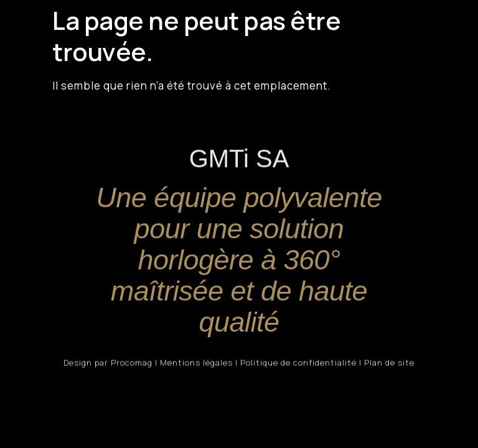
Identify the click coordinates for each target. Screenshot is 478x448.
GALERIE (372, 20)
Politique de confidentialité (298, 364)
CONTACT (437, 20)
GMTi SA (129, 20)
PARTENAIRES (297, 20)
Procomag (132, 364)
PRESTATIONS (205, 20)
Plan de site (389, 364)
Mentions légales (196, 364)
